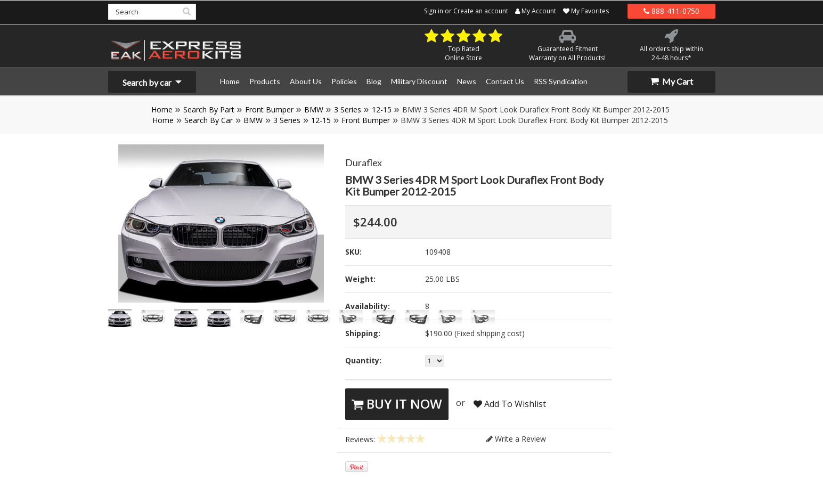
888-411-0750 (671, 11)
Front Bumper (269, 109)
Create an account (481, 11)
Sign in (434, 11)
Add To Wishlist (510, 404)
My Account (536, 11)
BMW (314, 109)
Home (162, 109)
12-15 (382, 109)
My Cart (671, 81)
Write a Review (516, 439)
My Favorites (586, 11)
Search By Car (209, 120)
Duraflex (364, 162)
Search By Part (209, 109)
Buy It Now (397, 404)
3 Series (348, 109)
